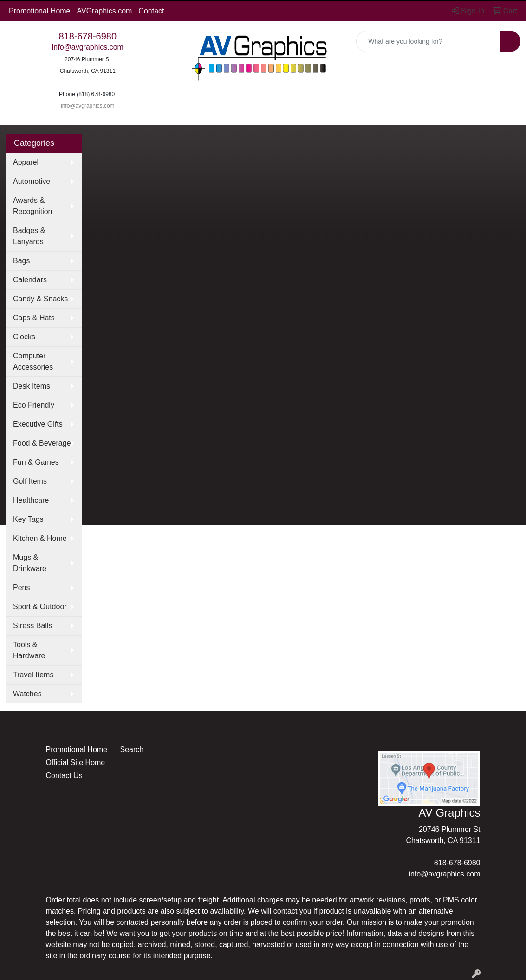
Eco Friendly (34, 405)
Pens (21, 587)
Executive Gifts (38, 424)
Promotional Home (40, 11)
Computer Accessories (33, 361)
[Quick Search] (429, 41)
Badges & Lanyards (29, 236)
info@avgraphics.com (88, 47)
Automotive (32, 181)
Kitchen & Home (40, 538)
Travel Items (33, 675)
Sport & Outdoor (40, 607)
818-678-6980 (88, 36)
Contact (151, 11)
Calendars (30, 280)
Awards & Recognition (33, 206)
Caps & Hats (34, 318)
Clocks (24, 337)
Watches (27, 694)
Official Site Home (76, 763)
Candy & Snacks (40, 299)
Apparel (26, 162)
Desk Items (32, 386)
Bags (21, 261)
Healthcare (31, 500)
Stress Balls (32, 626)
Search (132, 750)
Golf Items (30, 481)
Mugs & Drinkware (30, 563)
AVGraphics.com (105, 11)
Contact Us (64, 776)
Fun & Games (36, 462)
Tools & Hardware (29, 650)
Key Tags (28, 519)
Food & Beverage (42, 443)
